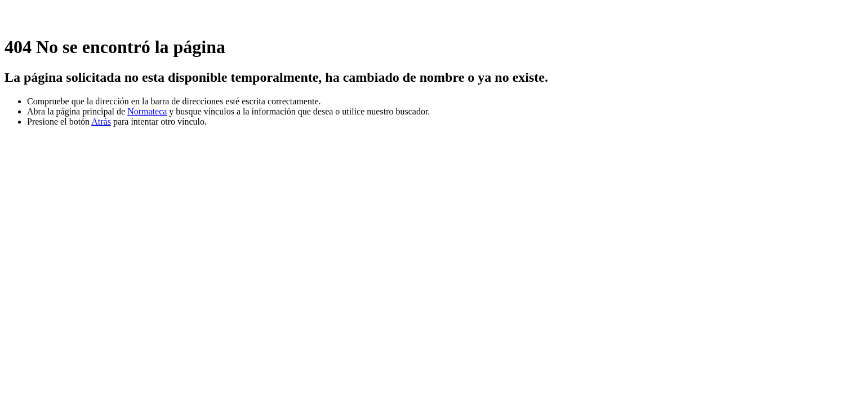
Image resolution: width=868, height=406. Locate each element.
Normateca (147, 111)
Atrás (101, 122)
